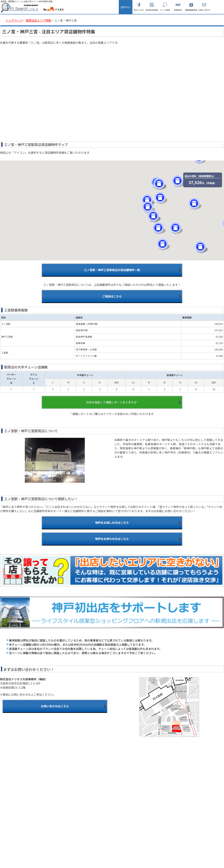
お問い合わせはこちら (55, 706)
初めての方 (139, 10)
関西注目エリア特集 (38, 20)
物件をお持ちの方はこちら (112, 539)
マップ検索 (165, 10)
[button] (159, 228)
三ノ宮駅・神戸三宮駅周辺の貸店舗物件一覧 (112, 270)
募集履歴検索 (191, 10)
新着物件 (178, 10)
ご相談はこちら (112, 296)
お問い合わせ (204, 10)
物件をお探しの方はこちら (112, 523)
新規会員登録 (152, 10)
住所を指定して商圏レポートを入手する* (112, 402)
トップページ (14, 20)
